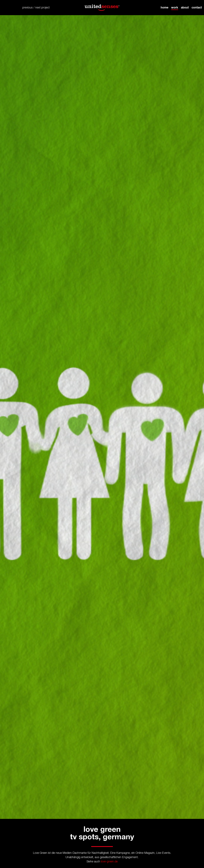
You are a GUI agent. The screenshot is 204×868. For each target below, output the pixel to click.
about (185, 7)
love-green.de (109, 862)
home (164, 7)
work (175, 7)
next (38, 7)
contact (197, 7)
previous (27, 7)
